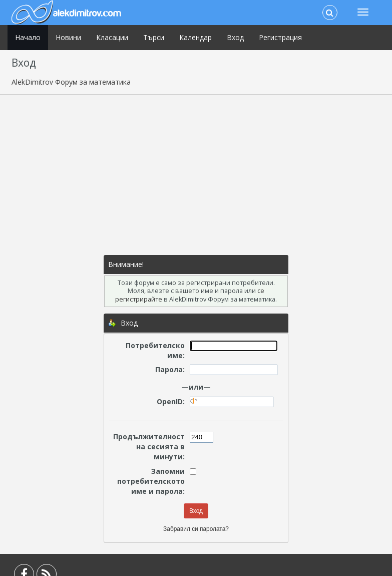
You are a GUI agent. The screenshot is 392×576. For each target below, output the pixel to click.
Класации (112, 37)
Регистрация (280, 37)
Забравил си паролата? (196, 529)
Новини (68, 37)
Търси (154, 37)
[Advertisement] (196, 175)
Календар (195, 37)
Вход (235, 37)
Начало (28, 37)
